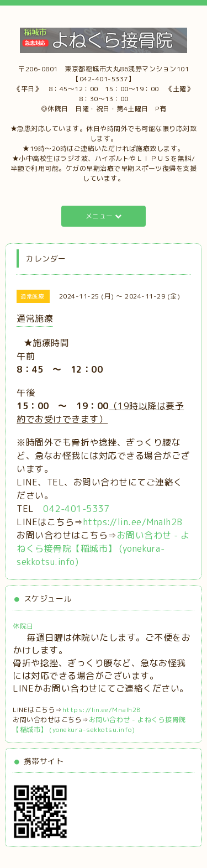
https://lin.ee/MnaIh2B (133, 522)
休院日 (23, 626)
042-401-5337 (76, 509)
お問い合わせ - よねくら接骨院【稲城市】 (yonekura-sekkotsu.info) (103, 548)
